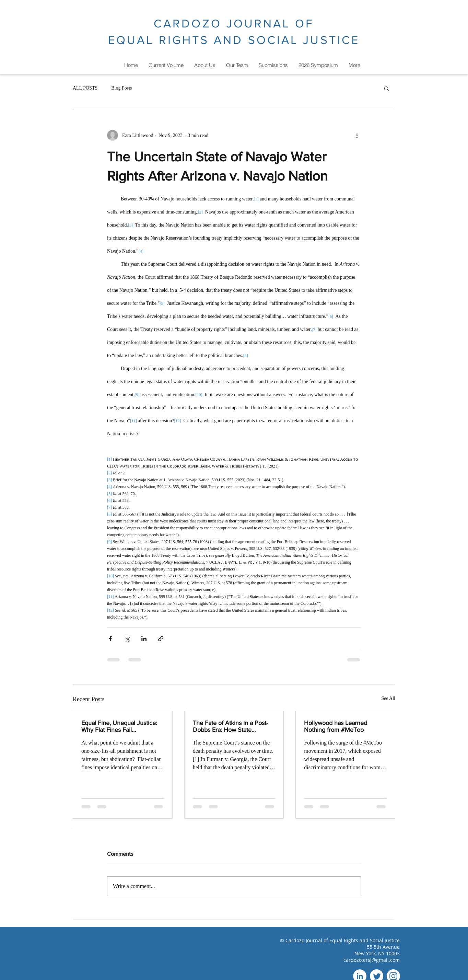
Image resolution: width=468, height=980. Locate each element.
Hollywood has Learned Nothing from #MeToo (336, 726)
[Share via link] (161, 639)
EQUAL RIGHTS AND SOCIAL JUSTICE (234, 40)
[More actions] (357, 135)
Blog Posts (121, 88)
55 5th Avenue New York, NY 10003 (377, 950)
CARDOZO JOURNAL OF (234, 24)
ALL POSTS (85, 88)
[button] (387, 88)
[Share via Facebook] (110, 639)
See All (388, 698)
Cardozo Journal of (307, 940)
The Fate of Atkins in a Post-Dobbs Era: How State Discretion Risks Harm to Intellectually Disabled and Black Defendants (230, 726)
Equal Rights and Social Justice (365, 940)
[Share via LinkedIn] (144, 639)
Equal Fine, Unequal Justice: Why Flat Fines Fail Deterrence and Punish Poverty (119, 726)
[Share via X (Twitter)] (127, 639)
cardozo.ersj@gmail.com (372, 960)
